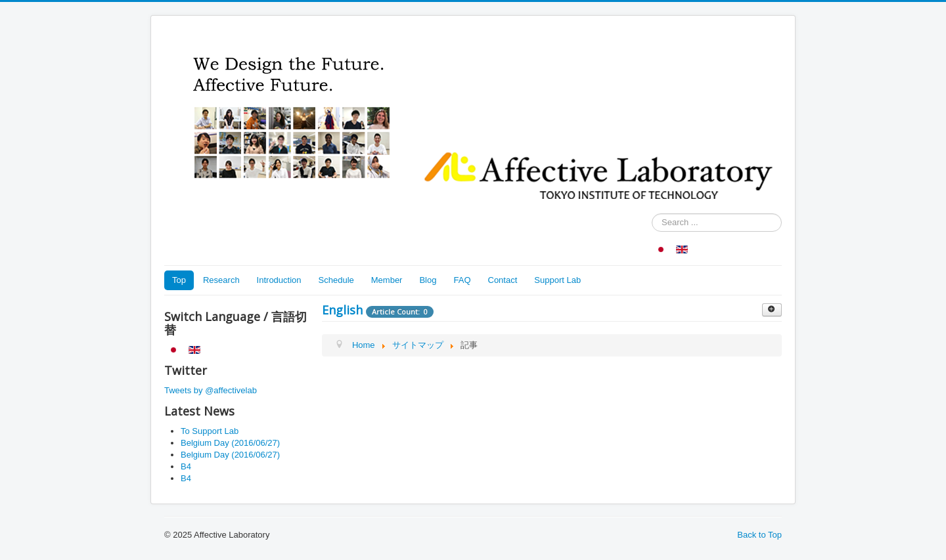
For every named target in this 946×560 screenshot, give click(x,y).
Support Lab (557, 280)
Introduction (279, 280)
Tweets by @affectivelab (211, 390)
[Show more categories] (772, 310)
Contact (503, 280)
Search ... (652, 214)
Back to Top (759, 535)
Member (387, 280)
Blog (428, 280)
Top (179, 280)
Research (221, 280)
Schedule (336, 280)
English (342, 310)
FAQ (462, 280)
